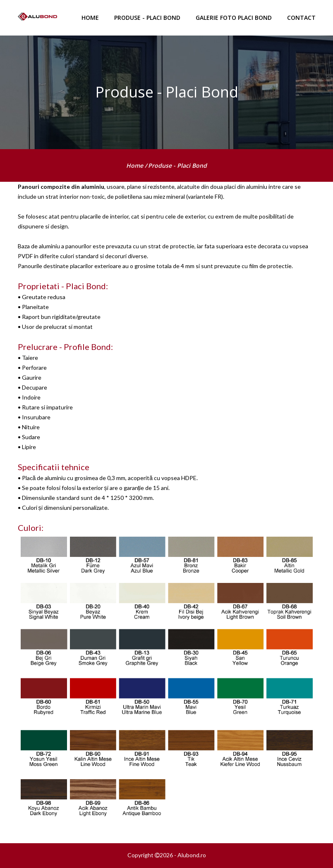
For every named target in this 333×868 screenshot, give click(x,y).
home (135, 165)
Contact (301, 18)
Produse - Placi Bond (147, 18)
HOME (90, 18)
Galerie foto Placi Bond (234, 18)
